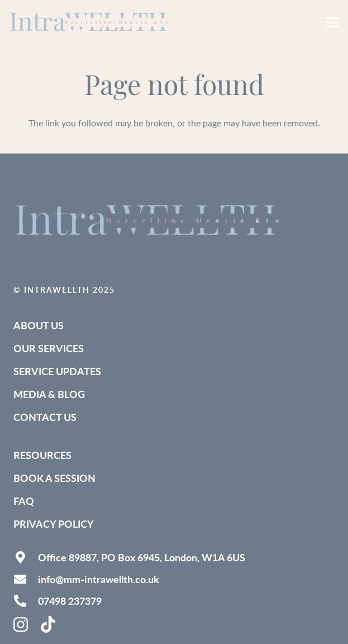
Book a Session (54, 478)
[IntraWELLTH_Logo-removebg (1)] (93, 22)
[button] (332, 22)
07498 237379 (70, 601)
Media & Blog (49, 394)
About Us (39, 325)
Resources (42, 455)
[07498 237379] (26, 601)
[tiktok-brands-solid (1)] (49, 624)
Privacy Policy (54, 524)
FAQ (24, 501)
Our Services (49, 348)
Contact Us (45, 417)
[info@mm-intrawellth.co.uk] (26, 579)
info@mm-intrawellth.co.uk (99, 579)
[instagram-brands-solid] (22, 624)
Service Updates (57, 371)
